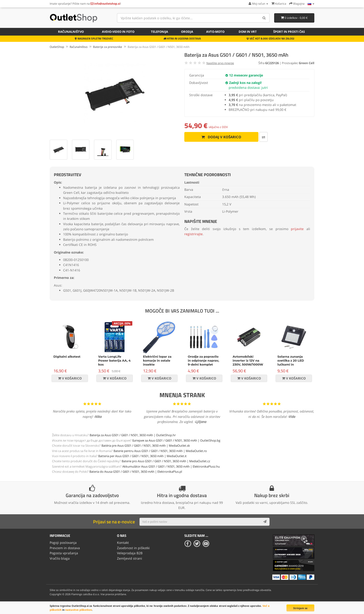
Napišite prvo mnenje (220, 63)
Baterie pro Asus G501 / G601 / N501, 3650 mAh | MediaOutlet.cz (166, 461)
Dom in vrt (248, 32)
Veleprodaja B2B (130, 553)
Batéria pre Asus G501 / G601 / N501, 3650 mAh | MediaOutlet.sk (146, 446)
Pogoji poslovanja (63, 543)
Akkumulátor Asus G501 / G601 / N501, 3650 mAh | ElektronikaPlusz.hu (171, 466)
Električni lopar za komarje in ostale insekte (157, 360)
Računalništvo (71, 32)
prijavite (297, 229)
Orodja (187, 32)
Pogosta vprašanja (64, 553)
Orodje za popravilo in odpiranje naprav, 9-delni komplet (203, 360)
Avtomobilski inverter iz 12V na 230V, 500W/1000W (248, 360)
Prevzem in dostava (65, 548)
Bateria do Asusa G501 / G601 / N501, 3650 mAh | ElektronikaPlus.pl (136, 472)
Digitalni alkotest (67, 357)
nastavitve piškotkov (79, 610)
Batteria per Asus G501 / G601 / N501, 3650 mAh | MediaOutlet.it (142, 456)
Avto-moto (215, 32)
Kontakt (123, 543)
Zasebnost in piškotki (133, 548)
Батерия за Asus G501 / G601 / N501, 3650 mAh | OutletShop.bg (176, 440)
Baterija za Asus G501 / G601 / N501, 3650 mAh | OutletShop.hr (133, 435)
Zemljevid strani (130, 558)
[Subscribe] (265, 522)
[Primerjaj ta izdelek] (261, 137)
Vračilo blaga (60, 558)
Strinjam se (300, 608)
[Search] (264, 18)
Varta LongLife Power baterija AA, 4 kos (114, 360)
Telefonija (159, 32)
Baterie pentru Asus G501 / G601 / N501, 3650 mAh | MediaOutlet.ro (160, 451)
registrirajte (193, 234)
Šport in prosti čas (289, 32)
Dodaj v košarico (220, 137)
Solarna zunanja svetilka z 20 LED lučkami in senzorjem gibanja (292, 362)
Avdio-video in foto (118, 32)
